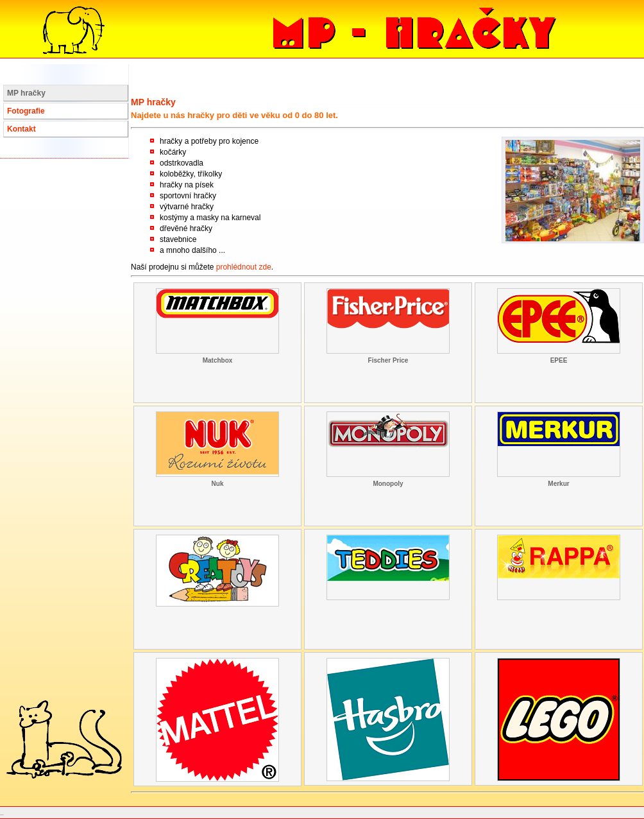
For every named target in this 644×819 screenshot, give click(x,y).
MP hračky (26, 93)
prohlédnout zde (244, 267)
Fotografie (26, 111)
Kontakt (21, 129)
